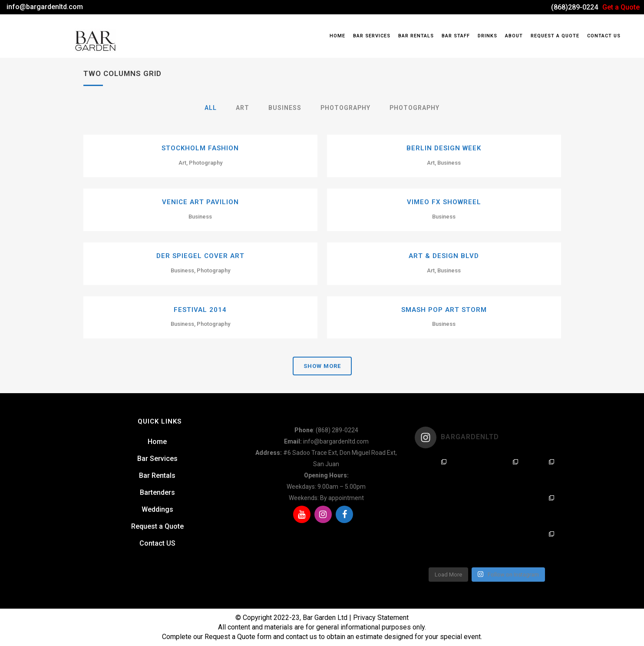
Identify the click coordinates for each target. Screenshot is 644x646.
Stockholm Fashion (200, 148)
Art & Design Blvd (444, 256)
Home (157, 442)
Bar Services (157, 459)
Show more (322, 366)
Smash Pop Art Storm (444, 310)
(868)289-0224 (575, 7)
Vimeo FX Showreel (444, 202)
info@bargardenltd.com (45, 7)
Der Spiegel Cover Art (200, 256)
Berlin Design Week (444, 148)
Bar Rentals (157, 475)
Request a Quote (157, 526)
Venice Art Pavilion (200, 202)
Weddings (157, 509)
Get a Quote (621, 7)
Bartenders (157, 492)
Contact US (157, 543)
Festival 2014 (200, 310)
